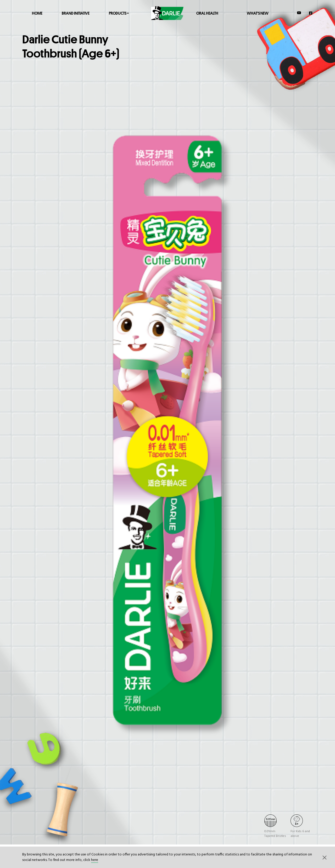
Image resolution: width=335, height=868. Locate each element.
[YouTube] (299, 13)
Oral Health (207, 13)
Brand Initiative (76, 13)
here (95, 860)
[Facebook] (311, 13)
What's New (258, 13)
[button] (325, 857)
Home (37, 13)
